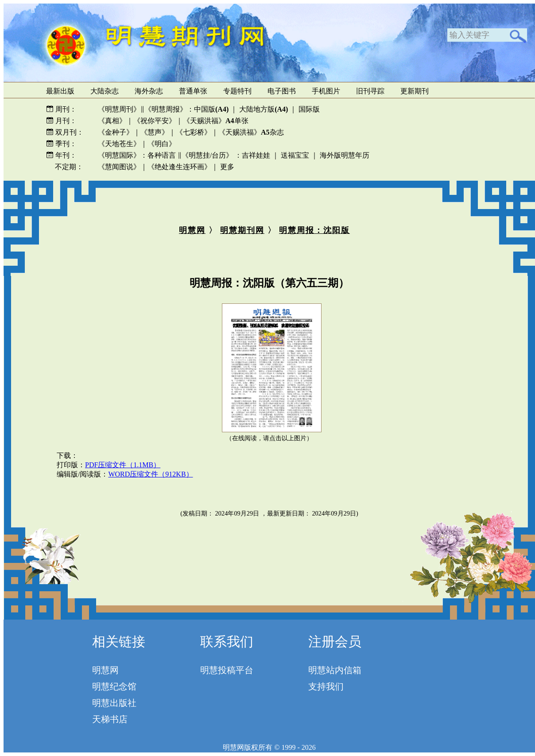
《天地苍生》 (119, 144)
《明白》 (162, 144)
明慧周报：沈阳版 (314, 230)
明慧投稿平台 (227, 670)
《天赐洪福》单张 (216, 121)
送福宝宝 (295, 155)
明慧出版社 (114, 703)
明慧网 (192, 230)
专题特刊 (237, 91)
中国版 (211, 109)
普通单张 (193, 91)
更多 (227, 167)
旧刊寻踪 (370, 91)
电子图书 (282, 91)
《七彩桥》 (194, 132)
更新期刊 (415, 91)
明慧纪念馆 (114, 686)
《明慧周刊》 (119, 109)
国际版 (309, 109)
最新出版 (60, 91)
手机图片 (326, 91)
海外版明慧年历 (345, 155)
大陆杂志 (105, 91)
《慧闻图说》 (119, 167)
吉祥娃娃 (256, 155)
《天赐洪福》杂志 (251, 132)
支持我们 (326, 686)
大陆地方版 (263, 109)
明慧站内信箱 (335, 670)
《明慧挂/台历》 (207, 155)
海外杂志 (149, 91)
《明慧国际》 (119, 155)
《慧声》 (155, 132)
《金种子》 (116, 132)
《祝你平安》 (155, 121)
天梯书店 (110, 719)
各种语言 (162, 155)
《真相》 (112, 121)
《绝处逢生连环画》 (179, 167)
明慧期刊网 (242, 230)
